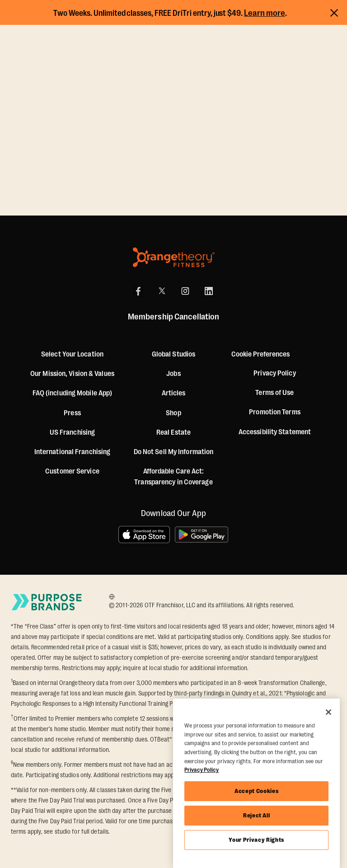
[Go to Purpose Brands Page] (47, 602)
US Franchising (72, 432)
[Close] (328, 712)
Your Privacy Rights (256, 840)
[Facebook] (138, 291)
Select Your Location (72, 354)
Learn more (265, 13)
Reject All (257, 815)
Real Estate (173, 432)
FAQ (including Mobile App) (73, 393)
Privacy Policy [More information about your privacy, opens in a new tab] (202, 770)
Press (72, 413)
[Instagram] (185, 291)
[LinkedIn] (209, 291)
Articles (174, 393)
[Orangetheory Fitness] (174, 257)
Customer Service (72, 471)
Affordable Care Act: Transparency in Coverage (173, 477)
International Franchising (73, 452)
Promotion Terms (275, 412)
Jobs (173, 374)
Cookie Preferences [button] (260, 354)
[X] (162, 291)
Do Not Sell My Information (174, 452)
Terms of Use (274, 393)
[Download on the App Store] (144, 535)
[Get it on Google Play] (202, 535)
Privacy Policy (274, 373)
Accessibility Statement (275, 432)
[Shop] (173, 413)
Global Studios (173, 354)
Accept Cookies (256, 791)
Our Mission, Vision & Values (72, 374)
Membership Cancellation (173, 317)
